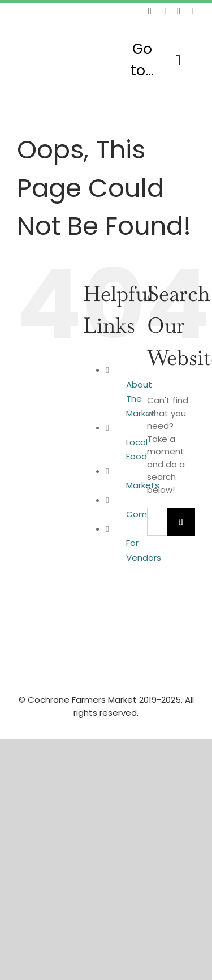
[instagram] (179, 11)
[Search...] (157, 522)
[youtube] (193, 11)
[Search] (181, 522)
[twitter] (164, 11)
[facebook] (150, 11)
